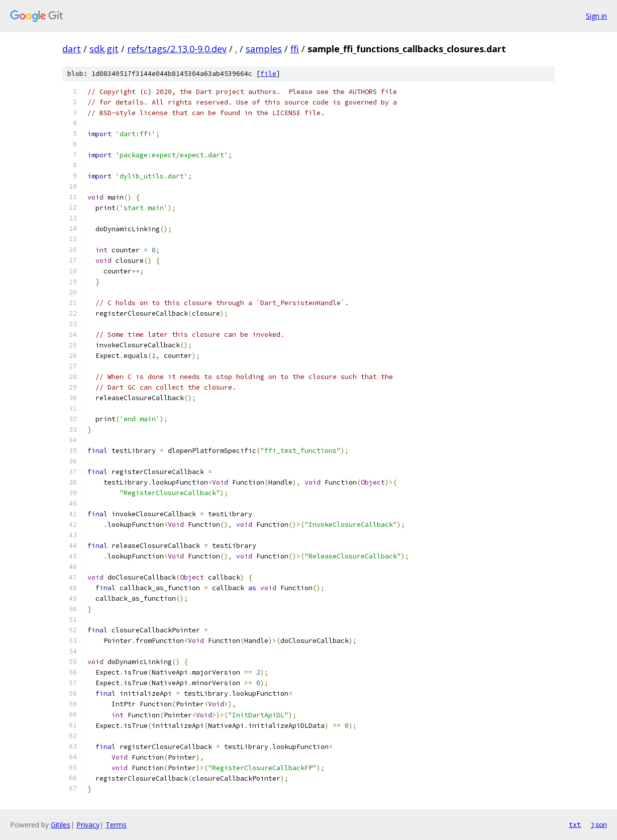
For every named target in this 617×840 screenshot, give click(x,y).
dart (72, 49)
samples (264, 49)
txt (575, 824)
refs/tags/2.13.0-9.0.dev (177, 49)
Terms (116, 825)
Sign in (596, 16)
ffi (295, 49)
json (599, 824)
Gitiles (61, 825)
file (268, 74)
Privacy (88, 825)
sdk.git (104, 49)
